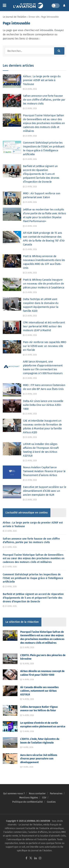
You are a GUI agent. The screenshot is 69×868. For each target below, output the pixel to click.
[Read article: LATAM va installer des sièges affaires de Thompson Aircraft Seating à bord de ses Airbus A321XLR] (12, 449)
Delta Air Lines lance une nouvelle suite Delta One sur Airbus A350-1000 (43, 405)
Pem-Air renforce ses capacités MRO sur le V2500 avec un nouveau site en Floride (45, 346)
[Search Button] (59, 51)
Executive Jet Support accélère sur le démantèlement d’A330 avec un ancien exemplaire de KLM (45, 491)
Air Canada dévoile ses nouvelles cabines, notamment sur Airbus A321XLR (39, 691)
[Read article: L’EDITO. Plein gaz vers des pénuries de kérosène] (10, 659)
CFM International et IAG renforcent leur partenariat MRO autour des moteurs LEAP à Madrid (44, 326)
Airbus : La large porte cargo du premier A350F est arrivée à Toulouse (42, 80)
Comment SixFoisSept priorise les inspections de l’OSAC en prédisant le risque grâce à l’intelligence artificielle (33, 578)
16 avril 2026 (27, 664)
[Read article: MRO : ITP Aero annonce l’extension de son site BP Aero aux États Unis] (12, 390)
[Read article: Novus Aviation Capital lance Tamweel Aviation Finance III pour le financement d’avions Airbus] (12, 472)
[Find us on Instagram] (40, 858)
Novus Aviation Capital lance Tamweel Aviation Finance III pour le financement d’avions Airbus (44, 471)
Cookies (51, 802)
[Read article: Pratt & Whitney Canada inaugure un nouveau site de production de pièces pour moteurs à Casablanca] (12, 285)
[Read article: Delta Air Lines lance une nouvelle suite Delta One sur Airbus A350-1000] (12, 406)
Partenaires (56, 793)
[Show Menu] (5, 6)
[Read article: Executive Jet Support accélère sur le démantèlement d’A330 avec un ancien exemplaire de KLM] (12, 492)
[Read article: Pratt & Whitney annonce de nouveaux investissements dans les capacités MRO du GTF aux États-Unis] (12, 261)
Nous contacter (37, 793)
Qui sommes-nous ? (14, 793)
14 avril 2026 (27, 680)
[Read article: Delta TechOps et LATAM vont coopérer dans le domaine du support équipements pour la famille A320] (12, 304)
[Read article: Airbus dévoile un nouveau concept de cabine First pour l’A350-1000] (10, 675)
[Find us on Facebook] (26, 858)
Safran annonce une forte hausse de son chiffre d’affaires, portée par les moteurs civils (44, 100)
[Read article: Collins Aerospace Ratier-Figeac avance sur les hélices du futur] (10, 710)
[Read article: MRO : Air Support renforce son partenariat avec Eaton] (12, 198)
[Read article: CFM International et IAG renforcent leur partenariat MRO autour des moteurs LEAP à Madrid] (12, 327)
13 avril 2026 (27, 731)
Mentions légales (29, 798)
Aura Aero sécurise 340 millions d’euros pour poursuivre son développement (39, 759)
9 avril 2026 (27, 747)
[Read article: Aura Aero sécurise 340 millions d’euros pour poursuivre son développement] (10, 759)
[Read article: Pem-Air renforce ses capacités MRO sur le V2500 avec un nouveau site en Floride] (12, 347)
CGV (44, 798)
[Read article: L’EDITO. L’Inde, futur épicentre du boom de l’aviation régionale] (10, 743)
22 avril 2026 (30, 414)
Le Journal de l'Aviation (15, 17)
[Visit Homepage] (29, 6)
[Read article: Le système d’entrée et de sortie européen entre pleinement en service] (10, 726)
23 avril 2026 (30, 89)
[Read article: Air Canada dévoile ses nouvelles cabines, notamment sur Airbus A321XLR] (10, 691)
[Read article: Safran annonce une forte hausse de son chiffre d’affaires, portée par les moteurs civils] (12, 101)
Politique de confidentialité (28, 802)
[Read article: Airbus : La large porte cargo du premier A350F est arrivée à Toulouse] (12, 81)
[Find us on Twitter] (31, 858)
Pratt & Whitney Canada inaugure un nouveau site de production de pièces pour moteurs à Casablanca (44, 284)
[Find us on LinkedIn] (36, 858)
